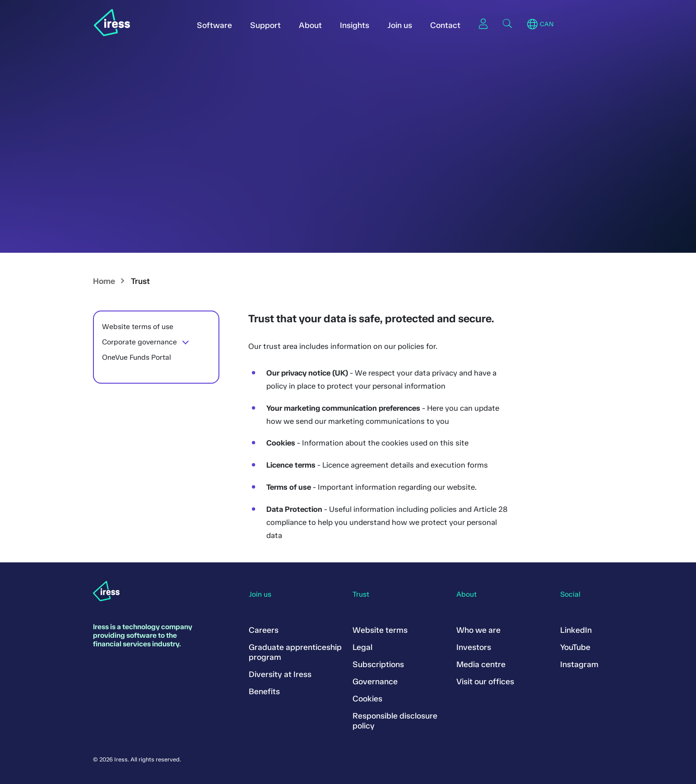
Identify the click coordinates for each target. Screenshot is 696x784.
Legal (362, 647)
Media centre (481, 664)
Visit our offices (485, 682)
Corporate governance (139, 342)
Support (265, 25)
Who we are (478, 630)
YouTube (575, 647)
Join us (400, 25)
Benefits (264, 691)
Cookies (367, 699)
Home (104, 281)
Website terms (380, 630)
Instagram (579, 664)
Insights (355, 25)
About (310, 25)
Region (532, 24)
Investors (474, 647)
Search (507, 23)
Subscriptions (378, 664)
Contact (445, 25)
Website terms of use (138, 327)
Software (214, 25)
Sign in (483, 23)
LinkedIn (576, 630)
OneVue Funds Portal (137, 357)
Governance (375, 682)
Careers (264, 630)
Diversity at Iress (280, 674)
